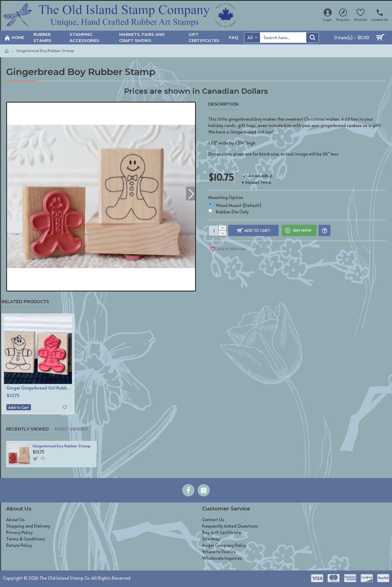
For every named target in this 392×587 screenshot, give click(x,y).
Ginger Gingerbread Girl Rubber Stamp (39, 388)
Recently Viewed (27, 429)
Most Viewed (71, 429)
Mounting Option (226, 192)
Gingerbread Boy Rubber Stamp (62, 446)
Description (223, 104)
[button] (191, 193)
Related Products (25, 302)
